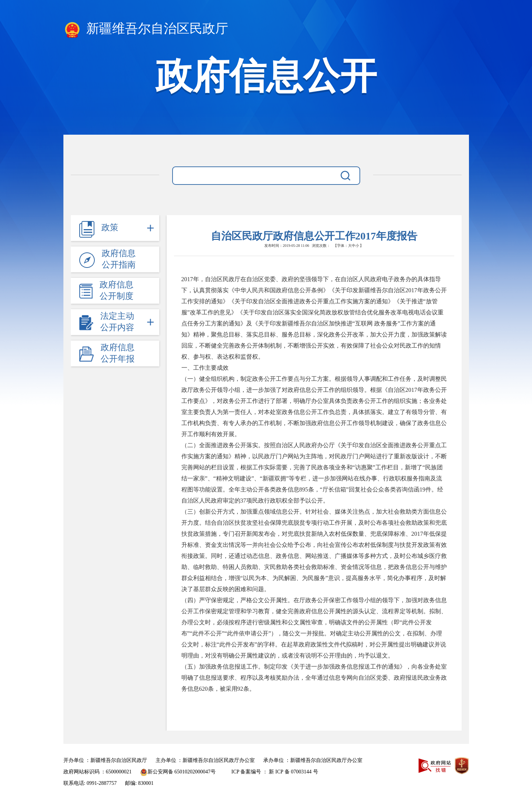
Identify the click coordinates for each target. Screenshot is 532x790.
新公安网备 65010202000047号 (178, 772)
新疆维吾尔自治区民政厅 (146, 30)
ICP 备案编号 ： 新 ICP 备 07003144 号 (275, 772)
